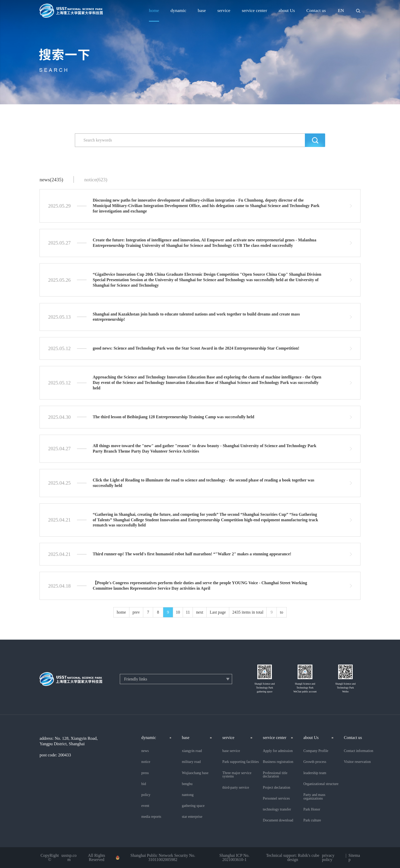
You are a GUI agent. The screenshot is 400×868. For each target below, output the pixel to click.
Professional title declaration (275, 775)
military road (191, 762)
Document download (278, 820)
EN (341, 11)
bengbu (187, 784)
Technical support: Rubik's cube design (293, 858)
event (145, 806)
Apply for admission (278, 751)
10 (178, 612)
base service (231, 751)
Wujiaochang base (195, 773)
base (202, 11)
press (145, 773)
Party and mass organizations (314, 797)
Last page (218, 612)
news (145, 751)
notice (146, 762)
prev (136, 612)
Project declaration (276, 788)
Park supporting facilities (240, 762)
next (200, 612)
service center (254, 11)
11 (188, 612)
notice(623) (96, 180)
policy (146, 795)
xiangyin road (192, 751)
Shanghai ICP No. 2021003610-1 (234, 858)
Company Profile (316, 751)
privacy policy (328, 858)
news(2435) (51, 180)
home (154, 11)
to (281, 612)
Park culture (312, 820)
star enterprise (192, 817)
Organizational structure (321, 784)
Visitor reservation (357, 762)
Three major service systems (237, 775)
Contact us (316, 11)
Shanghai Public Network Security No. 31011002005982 (163, 858)
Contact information (359, 751)
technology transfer (277, 809)
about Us (287, 11)
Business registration (278, 762)
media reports (151, 817)
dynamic (178, 11)
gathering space (193, 806)
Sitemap (354, 858)
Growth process (315, 762)
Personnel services (276, 799)
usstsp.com (69, 858)
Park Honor (312, 809)
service (224, 11)
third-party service (236, 788)
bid (144, 784)
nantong (188, 795)
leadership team (315, 773)
